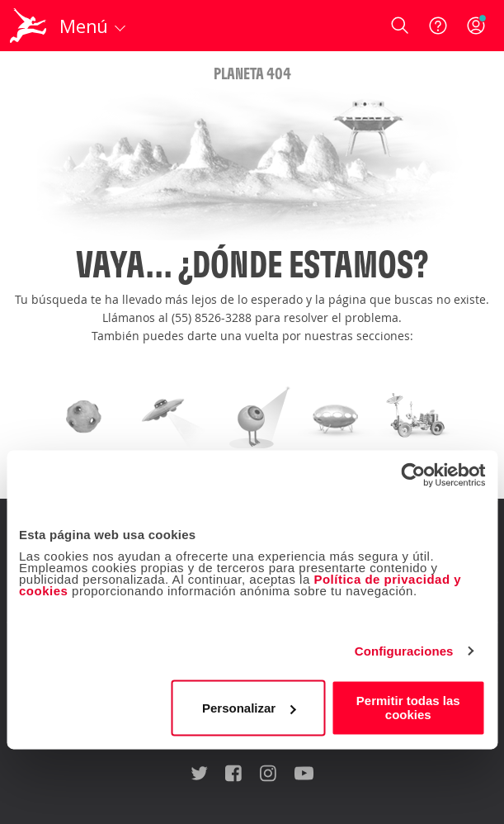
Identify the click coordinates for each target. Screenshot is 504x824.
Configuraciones (404, 651)
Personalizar (249, 708)
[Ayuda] (438, 26)
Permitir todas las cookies (408, 708)
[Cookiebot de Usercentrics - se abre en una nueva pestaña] (413, 475)
